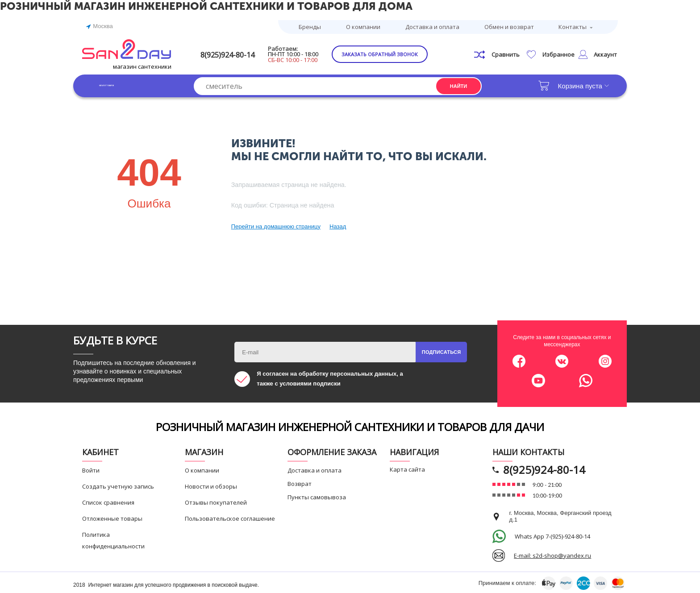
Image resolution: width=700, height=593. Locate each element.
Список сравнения (108, 501)
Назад (338, 225)
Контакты (573, 26)
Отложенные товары (112, 517)
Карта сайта (407, 468)
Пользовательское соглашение (230, 517)
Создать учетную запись (118, 485)
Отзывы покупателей (216, 501)
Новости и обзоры (211, 485)
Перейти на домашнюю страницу (276, 225)
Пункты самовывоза (317, 496)
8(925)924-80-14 (242, 53)
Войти (91, 469)
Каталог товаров (127, 85)
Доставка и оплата (432, 26)
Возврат (300, 482)
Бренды (310, 26)
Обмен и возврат (509, 26)
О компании (363, 26)
